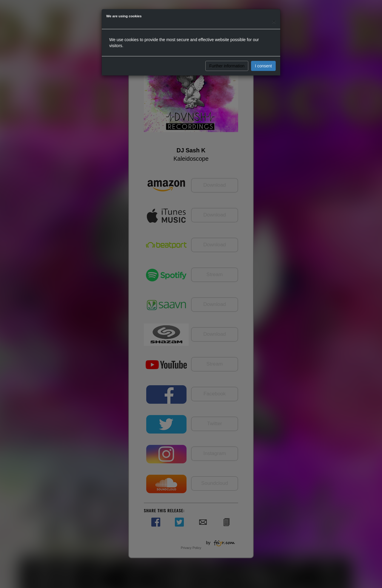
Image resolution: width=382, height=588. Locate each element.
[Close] (274, 21)
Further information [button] (227, 66)
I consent (263, 66)
